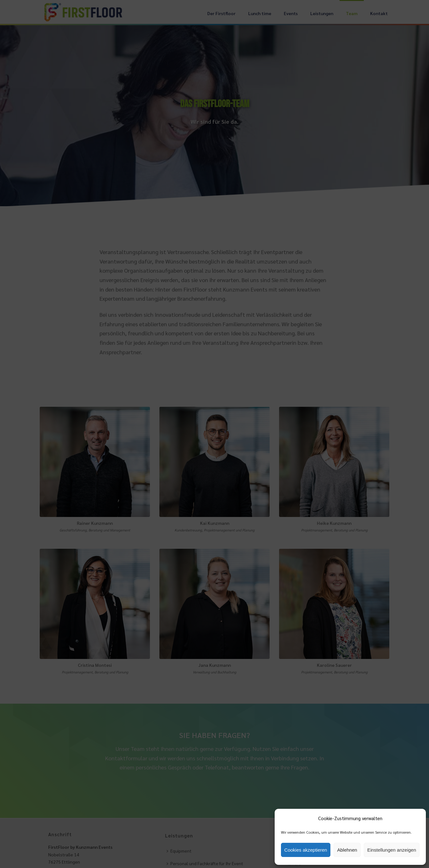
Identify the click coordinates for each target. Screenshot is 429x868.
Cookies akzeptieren (306, 850)
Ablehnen (347, 850)
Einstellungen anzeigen (392, 850)
